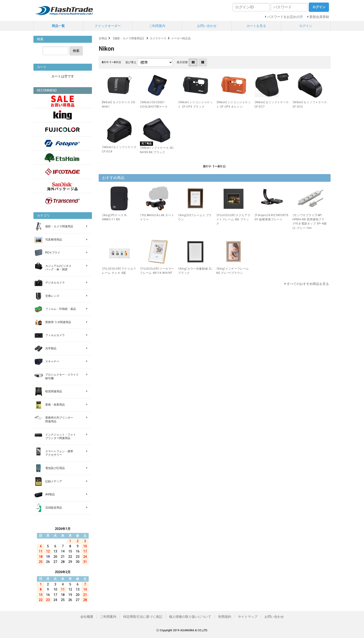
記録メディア (54, 481)
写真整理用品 (54, 240)
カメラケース (158, 38)
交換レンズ (52, 296)
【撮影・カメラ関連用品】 (128, 38)
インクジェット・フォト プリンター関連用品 (61, 436)
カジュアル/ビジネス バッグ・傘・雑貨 (58, 268)
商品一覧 (58, 26)
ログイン (306, 26)
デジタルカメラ (55, 283)
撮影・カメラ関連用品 (59, 226)
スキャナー (52, 361)
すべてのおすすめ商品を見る (308, 284)
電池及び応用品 (55, 468)
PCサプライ (53, 253)
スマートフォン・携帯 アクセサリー (59, 453)
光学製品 (51, 348)
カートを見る (256, 26)
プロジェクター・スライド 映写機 (62, 377)
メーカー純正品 (181, 38)
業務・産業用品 (55, 405)
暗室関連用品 (54, 391)
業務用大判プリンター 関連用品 (59, 420)
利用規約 (225, 617)
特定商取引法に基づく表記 (143, 617)
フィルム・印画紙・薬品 (61, 309)
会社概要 (87, 617)
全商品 (103, 38)
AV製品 (50, 494)
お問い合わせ (207, 26)
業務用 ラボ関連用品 (58, 322)
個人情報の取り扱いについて (190, 617)
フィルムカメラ (55, 335)
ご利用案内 (157, 26)
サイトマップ (248, 617)
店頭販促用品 (54, 508)
